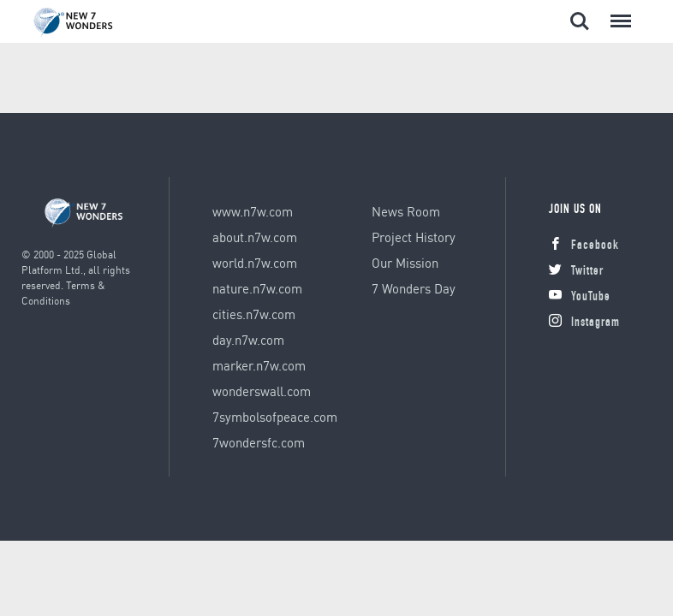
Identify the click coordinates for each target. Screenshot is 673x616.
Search (580, 21)
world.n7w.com (255, 263)
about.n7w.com (255, 237)
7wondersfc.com (259, 442)
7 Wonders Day (414, 288)
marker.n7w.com (259, 365)
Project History (414, 237)
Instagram (584, 323)
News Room (406, 211)
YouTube (580, 297)
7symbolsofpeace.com (275, 417)
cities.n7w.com (254, 314)
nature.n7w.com (257, 288)
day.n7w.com (248, 340)
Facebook (584, 246)
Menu (617, 13)
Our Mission (405, 263)
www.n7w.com (253, 211)
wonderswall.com (262, 391)
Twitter (576, 272)
